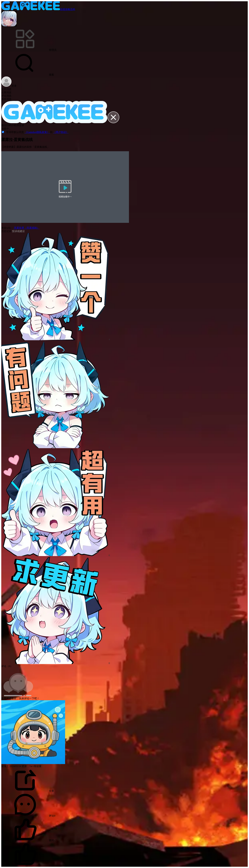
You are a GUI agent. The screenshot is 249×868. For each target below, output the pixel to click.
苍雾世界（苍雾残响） (26, 228)
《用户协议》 (61, 132)
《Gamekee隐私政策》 (37, 132)
